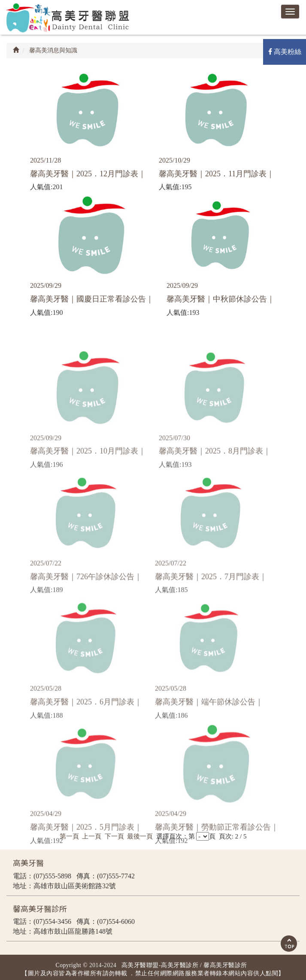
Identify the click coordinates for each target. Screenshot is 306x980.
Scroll (289, 944)
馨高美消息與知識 (53, 50)
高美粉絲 (285, 52)
